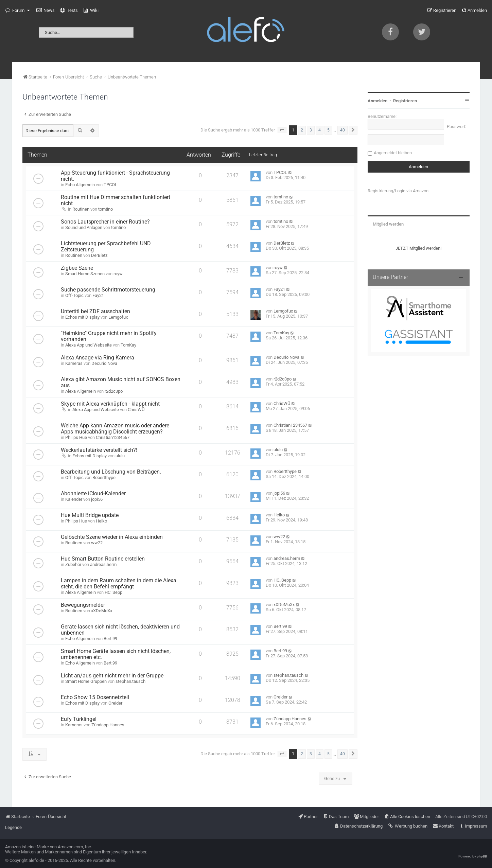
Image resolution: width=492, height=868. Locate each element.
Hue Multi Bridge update (90, 515)
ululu (120, 456)
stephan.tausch (130, 681)
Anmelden (377, 101)
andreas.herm (103, 564)
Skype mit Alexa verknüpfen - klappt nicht (110, 404)
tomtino (106, 209)
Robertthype (104, 477)
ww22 (97, 543)
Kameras (74, 363)
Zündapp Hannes (108, 725)
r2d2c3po (114, 391)
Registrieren (405, 101)
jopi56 (97, 499)
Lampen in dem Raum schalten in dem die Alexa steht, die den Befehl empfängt (119, 584)
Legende (13, 827)
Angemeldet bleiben (393, 153)
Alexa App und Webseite (89, 345)
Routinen (81, 209)
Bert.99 (110, 639)
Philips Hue (76, 437)
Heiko (101, 521)
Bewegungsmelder (83, 605)
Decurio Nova (104, 363)
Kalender (74, 499)
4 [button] (320, 130)
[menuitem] (46, 11)
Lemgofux (118, 317)
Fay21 (98, 295)
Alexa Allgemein (81, 391)
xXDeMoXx (102, 611)
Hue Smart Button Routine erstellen (103, 559)
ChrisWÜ (136, 410)
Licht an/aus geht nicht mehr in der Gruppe (112, 676)
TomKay (128, 345)
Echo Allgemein (80, 185)
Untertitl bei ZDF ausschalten (95, 312)
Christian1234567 (113, 437)
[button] (282, 130)
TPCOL (110, 185)
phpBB (482, 856)
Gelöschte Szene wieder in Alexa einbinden (112, 537)
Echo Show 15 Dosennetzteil (95, 697)
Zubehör (73, 564)
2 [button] (302, 130)
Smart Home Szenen (85, 274)
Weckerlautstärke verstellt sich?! (99, 450)
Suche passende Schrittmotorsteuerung (108, 290)
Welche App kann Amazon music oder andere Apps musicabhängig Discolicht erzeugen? (115, 429)
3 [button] (311, 130)
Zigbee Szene (77, 268)
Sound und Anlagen (84, 227)
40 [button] (342, 130)
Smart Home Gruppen (86, 681)
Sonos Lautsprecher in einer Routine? (105, 222)
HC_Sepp (113, 592)
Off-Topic (74, 295)
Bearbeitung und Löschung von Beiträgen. (111, 472)
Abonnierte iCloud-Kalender (93, 494)
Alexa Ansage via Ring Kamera (98, 358)
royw (118, 274)
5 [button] (328, 130)
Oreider (115, 703)
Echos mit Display (82, 317)
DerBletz (99, 255)
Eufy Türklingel (79, 719)
